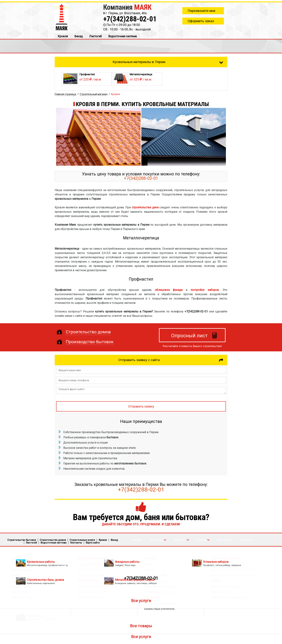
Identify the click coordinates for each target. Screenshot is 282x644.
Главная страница (65, 94)
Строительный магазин (94, 94)
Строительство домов (53, 540)
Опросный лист (189, 336)
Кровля (63, 36)
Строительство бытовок (22, 540)
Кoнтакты (76, 543)
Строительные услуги (82, 540)
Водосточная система (122, 36)
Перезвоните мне (201, 11)
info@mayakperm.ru (132, 565)
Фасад (79, 36)
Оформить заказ (201, 21)
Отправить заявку (141, 406)
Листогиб (95, 36)
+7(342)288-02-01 (130, 19)
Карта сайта (93, 543)
